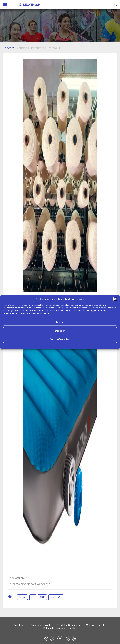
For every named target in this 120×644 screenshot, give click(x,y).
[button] (115, 299)
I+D (33, 597)
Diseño (22, 597)
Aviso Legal (80, 346)
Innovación (56, 597)
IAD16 (42, 597)
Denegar (60, 331)
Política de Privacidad (64, 346)
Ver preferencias (60, 339)
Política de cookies (43, 346)
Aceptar (60, 322)
